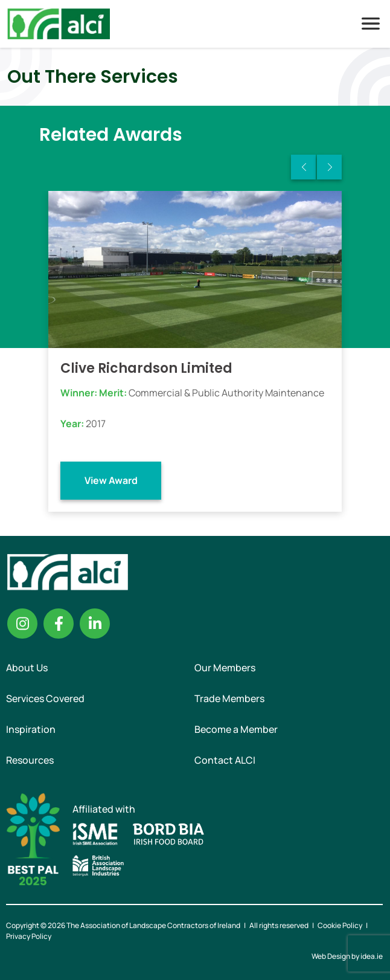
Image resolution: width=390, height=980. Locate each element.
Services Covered (45, 698)
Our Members (225, 668)
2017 (96, 424)
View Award (111, 480)
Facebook (59, 624)
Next (329, 167)
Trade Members (229, 698)
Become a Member (236, 729)
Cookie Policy (340, 925)
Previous (303, 167)
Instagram (22, 624)
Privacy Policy (29, 936)
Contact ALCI (225, 760)
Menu (371, 24)
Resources (30, 760)
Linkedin (95, 624)
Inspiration (31, 729)
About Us (27, 668)
